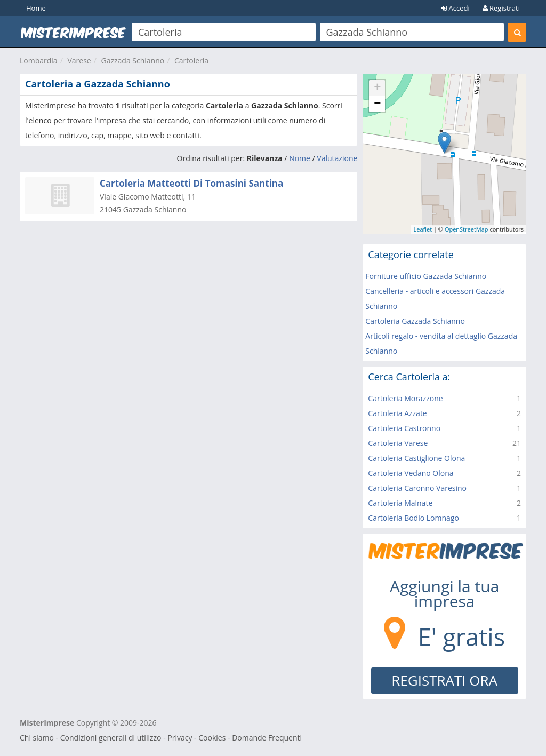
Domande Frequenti (267, 738)
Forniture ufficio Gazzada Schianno (426, 276)
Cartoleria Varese (398, 443)
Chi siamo (37, 738)
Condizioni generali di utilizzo (111, 738)
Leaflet (423, 229)
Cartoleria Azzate (397, 413)
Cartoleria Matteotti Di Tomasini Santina (191, 183)
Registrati (501, 8)
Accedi (455, 8)
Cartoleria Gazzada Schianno (415, 321)
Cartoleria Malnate (400, 503)
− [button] (377, 104)
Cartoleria (191, 61)
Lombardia (39, 61)
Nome (300, 158)
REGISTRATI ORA (444, 680)
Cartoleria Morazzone (405, 398)
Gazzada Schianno (133, 61)
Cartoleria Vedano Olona (411, 473)
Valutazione (337, 158)
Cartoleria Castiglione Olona (416, 458)
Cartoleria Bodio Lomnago (413, 518)
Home (36, 8)
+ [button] (377, 88)
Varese (79, 61)
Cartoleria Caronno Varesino (417, 488)
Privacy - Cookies (196, 738)
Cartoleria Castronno (404, 428)
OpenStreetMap (467, 229)
